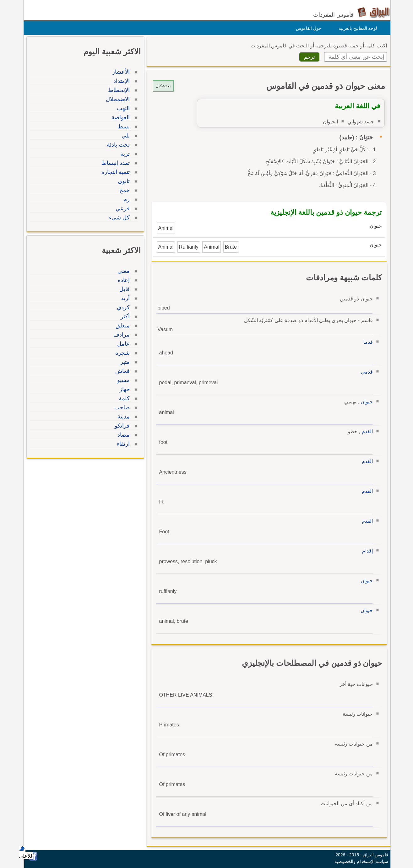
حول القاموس (307, 28)
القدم (366, 431)
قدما (367, 342)
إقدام (366, 551)
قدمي (365, 372)
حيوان (365, 402)
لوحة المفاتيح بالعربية (356, 28)
